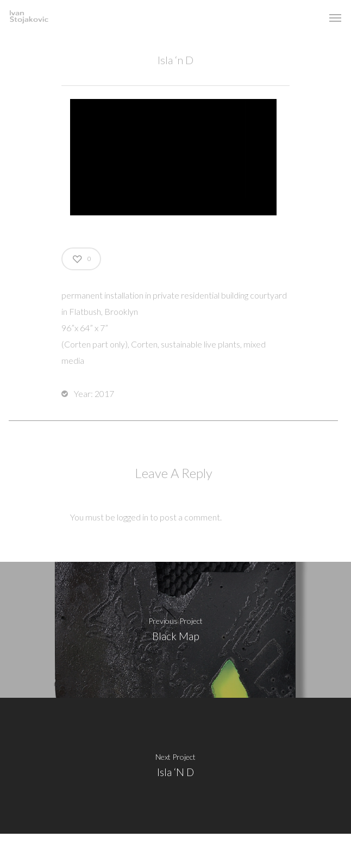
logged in (133, 517)
